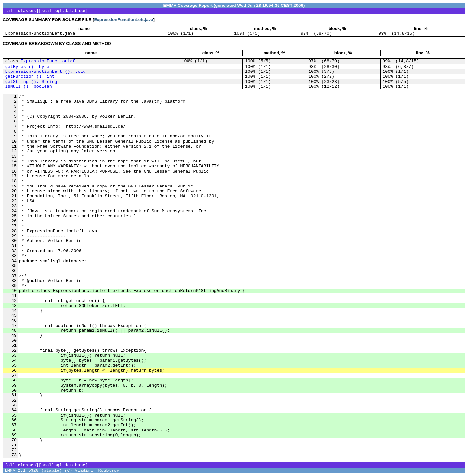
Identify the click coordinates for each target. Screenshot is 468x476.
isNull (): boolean (29, 87)
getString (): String (31, 82)
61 (14, 395)
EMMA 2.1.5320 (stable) (33, 471)
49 (14, 335)
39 (14, 286)
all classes (22, 11)
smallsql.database (63, 11)
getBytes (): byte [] (31, 67)
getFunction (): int (30, 77)
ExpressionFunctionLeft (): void (45, 72)
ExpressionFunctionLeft (49, 61)
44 (14, 311)
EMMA (170, 5)
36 (14, 271)
